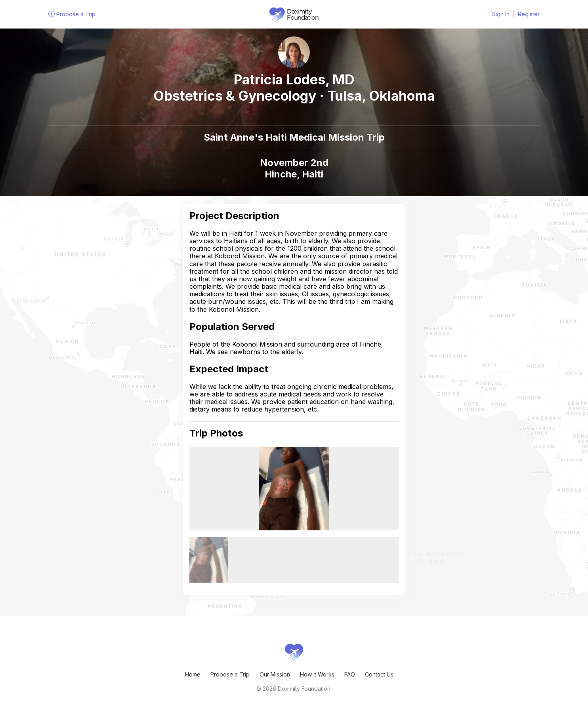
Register (529, 14)
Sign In (501, 14)
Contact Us (379, 674)
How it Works (317, 674)
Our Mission (275, 674)
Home (193, 674)
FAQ (350, 674)
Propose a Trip (230, 674)
